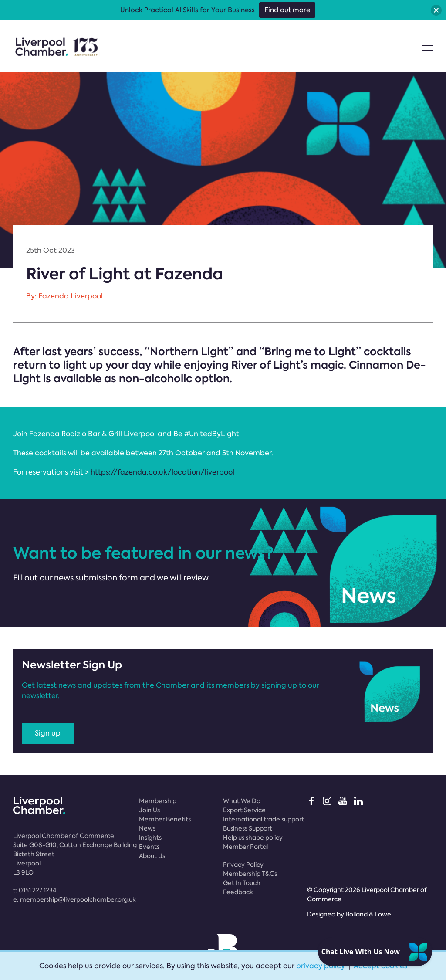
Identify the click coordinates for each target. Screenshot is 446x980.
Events (149, 847)
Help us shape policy (253, 838)
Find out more (287, 10)
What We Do (242, 801)
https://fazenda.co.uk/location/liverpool (162, 472)
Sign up (48, 733)
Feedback (238, 892)
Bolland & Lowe (368, 914)
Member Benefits (165, 819)
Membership (158, 801)
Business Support (248, 828)
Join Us (149, 810)
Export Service (244, 810)
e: (74, 899)
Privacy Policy (243, 865)
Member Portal (245, 847)
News (147, 828)
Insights (150, 838)
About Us (152, 856)
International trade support (264, 819)
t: (35, 890)
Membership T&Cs (250, 874)
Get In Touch (242, 883)
